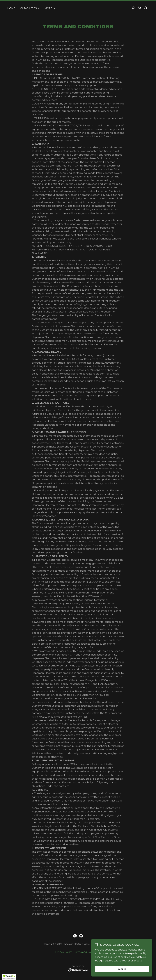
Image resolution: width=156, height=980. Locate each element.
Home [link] (11, 8)
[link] (140, 8)
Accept (122, 969)
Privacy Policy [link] (64, 952)
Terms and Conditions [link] (88, 952)
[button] (30, 8)
